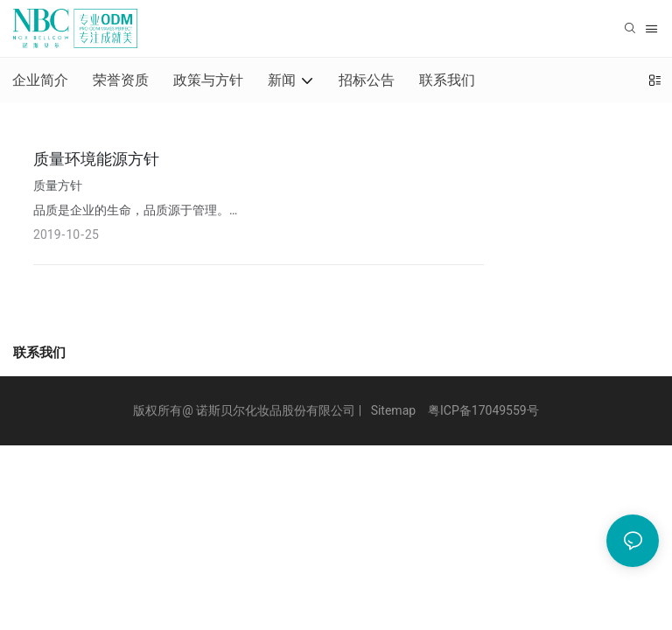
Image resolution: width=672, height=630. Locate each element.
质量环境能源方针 (96, 159)
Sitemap (393, 410)
